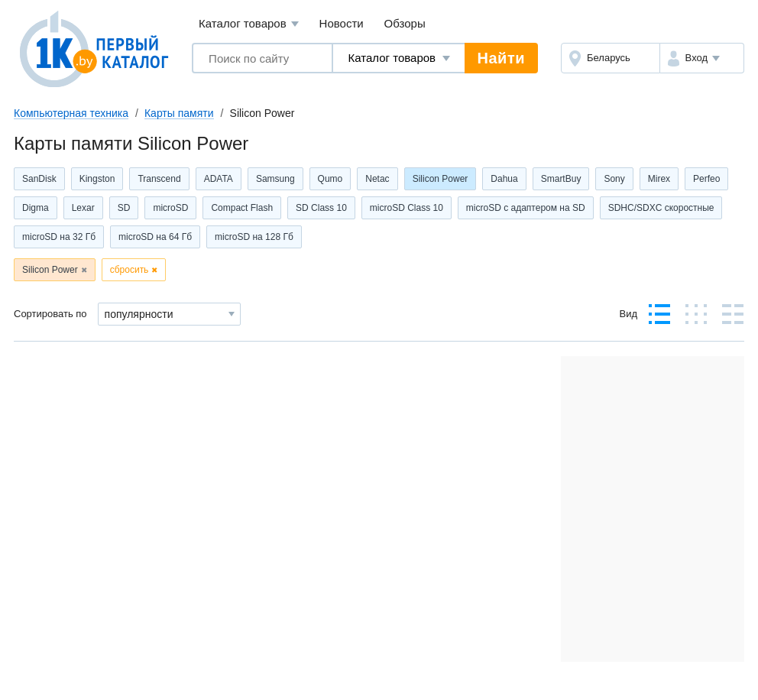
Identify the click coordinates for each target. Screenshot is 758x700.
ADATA (219, 179)
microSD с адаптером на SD (526, 208)
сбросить (130, 270)
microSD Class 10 (407, 208)
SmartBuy (561, 179)
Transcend (159, 179)
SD (124, 208)
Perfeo (706, 179)
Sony (614, 179)
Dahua (504, 179)
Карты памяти (179, 113)
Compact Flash (242, 208)
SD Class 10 (321, 208)
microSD (170, 208)
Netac (377, 179)
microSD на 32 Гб (59, 237)
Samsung (275, 179)
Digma (36, 208)
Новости (342, 23)
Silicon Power (441, 179)
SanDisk (39, 179)
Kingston (97, 179)
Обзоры (405, 23)
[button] (702, 58)
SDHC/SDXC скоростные (661, 208)
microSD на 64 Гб (155, 237)
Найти (501, 58)
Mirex (659, 179)
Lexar (83, 208)
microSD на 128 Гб (254, 237)
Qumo (330, 179)
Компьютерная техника (71, 113)
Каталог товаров (249, 24)
